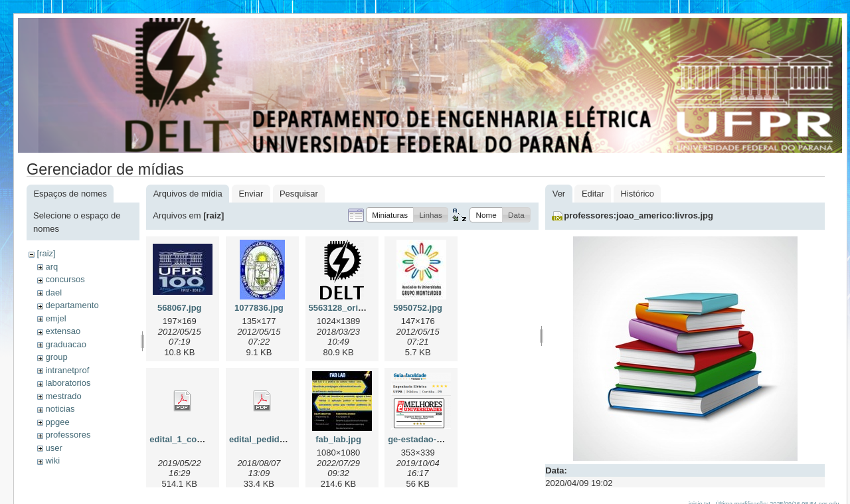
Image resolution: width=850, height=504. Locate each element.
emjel (55, 318)
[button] (390, 215)
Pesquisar (299, 194)
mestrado (63, 396)
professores (68, 435)
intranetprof (67, 370)
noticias (60, 409)
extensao (63, 331)
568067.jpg (180, 308)
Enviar (251, 194)
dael (53, 293)
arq (51, 267)
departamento (72, 305)
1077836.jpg (259, 308)
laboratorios (68, 383)
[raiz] (46, 253)
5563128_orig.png (345, 308)
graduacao (65, 344)
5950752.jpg (418, 308)
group (56, 357)
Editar (593, 194)
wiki (52, 461)
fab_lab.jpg (338, 439)
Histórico (638, 194)
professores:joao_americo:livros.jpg (638, 215)
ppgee (57, 422)
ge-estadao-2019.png (431, 439)
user (53, 448)
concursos (65, 279)
